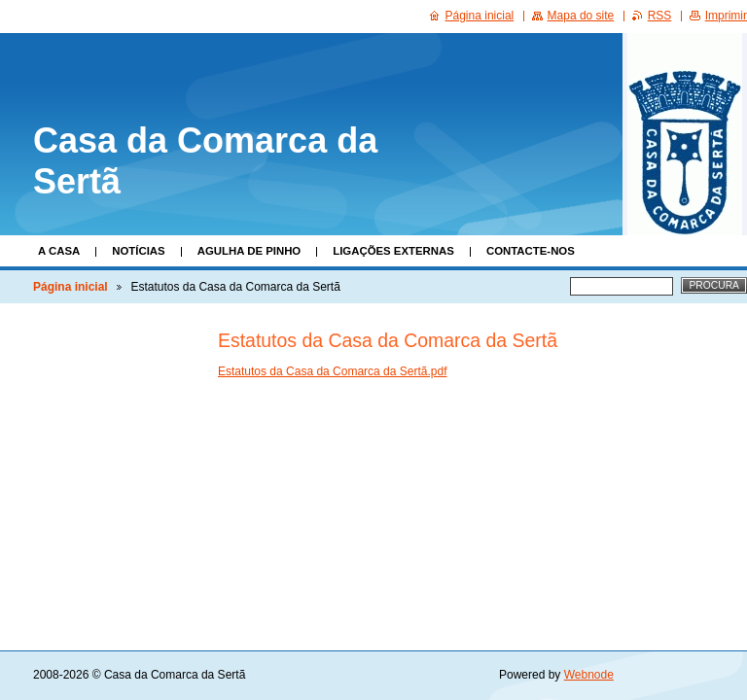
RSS (660, 16)
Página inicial (71, 287)
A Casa (59, 251)
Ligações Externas (393, 251)
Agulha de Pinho (249, 251)
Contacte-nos (531, 251)
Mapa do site (581, 16)
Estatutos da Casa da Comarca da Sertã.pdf (332, 371)
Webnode (589, 675)
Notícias (138, 251)
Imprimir (726, 16)
